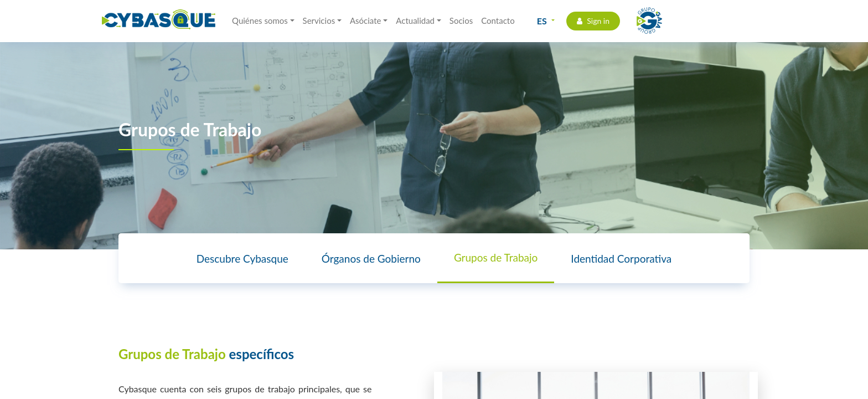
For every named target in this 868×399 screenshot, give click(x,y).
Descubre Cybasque (242, 259)
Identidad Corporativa (621, 259)
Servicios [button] (319, 21)
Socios (461, 21)
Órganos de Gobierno (371, 259)
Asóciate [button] (366, 21)
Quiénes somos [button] (260, 21)
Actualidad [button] (415, 21)
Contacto (498, 21)
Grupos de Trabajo (496, 257)
